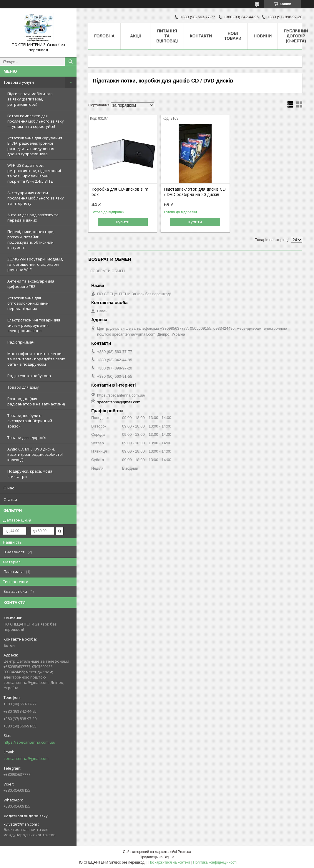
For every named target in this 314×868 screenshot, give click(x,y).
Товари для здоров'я (27, 438)
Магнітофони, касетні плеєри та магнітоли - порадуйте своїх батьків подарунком (36, 359)
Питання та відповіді (167, 36)
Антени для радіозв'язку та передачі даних (33, 217)
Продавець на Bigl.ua (157, 857)
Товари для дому (23, 387)
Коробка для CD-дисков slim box (120, 192)
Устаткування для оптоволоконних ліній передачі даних (28, 303)
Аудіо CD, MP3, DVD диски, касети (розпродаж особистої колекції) (35, 454)
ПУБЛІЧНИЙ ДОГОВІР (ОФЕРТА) (296, 36)
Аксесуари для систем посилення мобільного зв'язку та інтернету (36, 198)
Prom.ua (184, 852)
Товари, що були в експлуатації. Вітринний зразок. (30, 421)
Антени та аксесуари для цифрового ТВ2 (31, 284)
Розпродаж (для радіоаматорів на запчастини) (36, 401)
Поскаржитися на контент (169, 862)
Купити (123, 222)
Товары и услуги (19, 82)
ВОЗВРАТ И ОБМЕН (108, 271)
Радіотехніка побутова (29, 376)
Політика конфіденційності (215, 862)
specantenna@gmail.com (26, 758)
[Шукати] (71, 62)
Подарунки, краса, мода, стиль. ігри (30, 474)
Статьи (10, 499)
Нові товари (233, 36)
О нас (9, 488)
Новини (263, 36)
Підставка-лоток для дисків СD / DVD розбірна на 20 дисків (195, 192)
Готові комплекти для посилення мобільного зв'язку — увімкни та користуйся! (36, 121)
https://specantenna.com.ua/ (30, 742)
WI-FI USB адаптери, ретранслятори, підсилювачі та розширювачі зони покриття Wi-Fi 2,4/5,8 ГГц (34, 173)
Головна (104, 36)
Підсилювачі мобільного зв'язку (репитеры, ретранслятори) (30, 99)
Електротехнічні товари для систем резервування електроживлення (34, 325)
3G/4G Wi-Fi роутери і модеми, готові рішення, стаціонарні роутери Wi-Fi (35, 264)
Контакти (201, 36)
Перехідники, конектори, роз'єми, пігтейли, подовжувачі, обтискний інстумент (31, 240)
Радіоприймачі (21, 342)
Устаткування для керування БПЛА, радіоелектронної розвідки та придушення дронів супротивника (35, 146)
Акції (136, 36)
